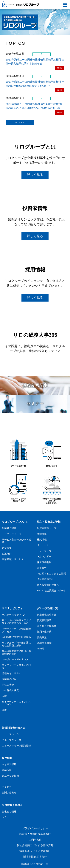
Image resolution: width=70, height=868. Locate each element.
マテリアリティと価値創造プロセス (16, 630)
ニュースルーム (10, 734)
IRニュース (20, 123)
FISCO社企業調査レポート (52, 591)
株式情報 (42, 540)
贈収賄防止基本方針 (35, 857)
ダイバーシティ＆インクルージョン (16, 703)
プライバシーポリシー (35, 828)
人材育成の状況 (10, 690)
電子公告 (42, 568)
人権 (4, 696)
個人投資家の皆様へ (48, 585)
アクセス (7, 787)
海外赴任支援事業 (47, 626)
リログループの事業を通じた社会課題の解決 (16, 644)
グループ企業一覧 (18, 452)
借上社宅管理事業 (47, 615)
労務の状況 (8, 685)
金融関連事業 (44, 643)
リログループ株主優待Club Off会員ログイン (52, 487)
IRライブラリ (44, 551)
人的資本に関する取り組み (16, 637)
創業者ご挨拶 (9, 528)
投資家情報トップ (47, 528)
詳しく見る (35, 175)
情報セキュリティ (12, 673)
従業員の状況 (9, 679)
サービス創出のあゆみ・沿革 (16, 541)
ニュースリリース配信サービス (18, 486)
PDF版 (60, 68)
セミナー (7, 817)
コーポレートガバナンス (15, 659)
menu (64, 3)
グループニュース (12, 740)
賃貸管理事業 (44, 620)
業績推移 (42, 534)
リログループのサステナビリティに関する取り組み (16, 622)
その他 (41, 649)
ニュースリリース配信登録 (16, 746)
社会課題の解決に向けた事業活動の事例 (16, 652)
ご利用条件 (35, 840)
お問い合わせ (52, 452)
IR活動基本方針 (45, 579)
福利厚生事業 (44, 632)
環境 (4, 710)
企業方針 (7, 554)
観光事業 (42, 637)
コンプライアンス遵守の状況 (16, 666)
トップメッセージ (12, 534)
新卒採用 (7, 770)
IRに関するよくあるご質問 (52, 574)
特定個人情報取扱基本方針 (35, 834)
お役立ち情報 (9, 812)
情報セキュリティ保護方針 (35, 851)
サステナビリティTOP (14, 615)
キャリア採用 (9, 764)
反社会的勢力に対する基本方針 (35, 845)
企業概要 (7, 548)
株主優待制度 (44, 562)
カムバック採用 (10, 776)
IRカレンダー (44, 556)
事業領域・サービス (13, 559)
